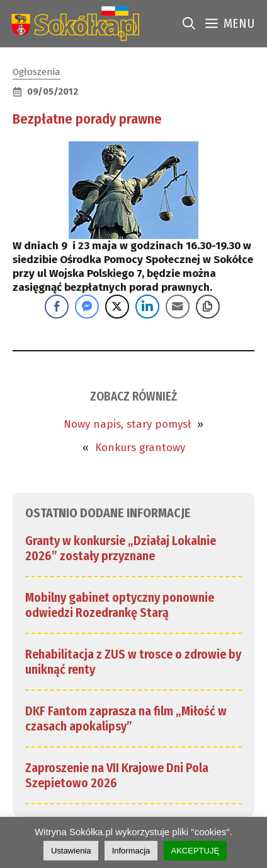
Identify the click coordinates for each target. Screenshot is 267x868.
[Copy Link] (208, 307)
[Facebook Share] (57, 307)
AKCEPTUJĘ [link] (196, 851)
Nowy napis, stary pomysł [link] (127, 424)
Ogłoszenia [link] (37, 72)
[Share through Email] (178, 307)
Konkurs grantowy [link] (140, 448)
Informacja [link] (131, 851)
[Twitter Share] (117, 307)
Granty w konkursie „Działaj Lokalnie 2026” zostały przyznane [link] (121, 548)
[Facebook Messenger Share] (87, 307)
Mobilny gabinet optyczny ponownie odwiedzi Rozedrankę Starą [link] (120, 605)
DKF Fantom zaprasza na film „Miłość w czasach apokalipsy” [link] (126, 718)
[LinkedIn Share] (147, 307)
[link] (73, 24)
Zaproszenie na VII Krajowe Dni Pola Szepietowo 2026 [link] (117, 775)
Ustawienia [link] (71, 851)
